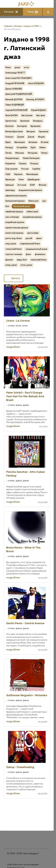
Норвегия (10, 164)
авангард (10, 190)
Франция (10, 179)
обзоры (18, 26)
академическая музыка (30, 190)
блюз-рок (34, 201)
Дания (31, 137)
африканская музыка (16, 196)
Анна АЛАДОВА (36, 83)
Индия (41, 137)
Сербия (36, 169)
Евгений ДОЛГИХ (14, 99)
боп (7, 206)
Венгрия (31, 132)
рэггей (29, 238)
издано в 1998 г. (32, 26)
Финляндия (32, 174)
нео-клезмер (12, 217)
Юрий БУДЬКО (39, 110)
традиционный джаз (36, 249)
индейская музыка (32, 217)
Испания (33, 142)
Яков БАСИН (12, 115)
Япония (42, 185)
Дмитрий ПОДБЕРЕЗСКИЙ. (19, 94)
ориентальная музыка (17, 228)
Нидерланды (12, 158)
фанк (28, 254)
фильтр (14, 278)
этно (26, 67)
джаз (17, 67)
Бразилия (35, 126)
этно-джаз (26, 265)
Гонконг (9, 137)
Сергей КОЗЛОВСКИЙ (16, 110)
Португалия (11, 169)
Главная (8, 26)
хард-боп (22, 260)
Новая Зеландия (31, 158)
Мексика (20, 153)
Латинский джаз (22, 206)
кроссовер (33, 233)
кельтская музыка (14, 233)
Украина (18, 174)
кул (44, 201)
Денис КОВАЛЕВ (14, 89)
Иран (8, 142)
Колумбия (22, 147)
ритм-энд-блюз (14, 238)
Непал (44, 153)
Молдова (33, 153)
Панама (23, 164)
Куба (33, 147)
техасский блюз (14, 249)
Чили (21, 179)
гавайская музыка (14, 212)
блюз (8, 67)
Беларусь (38, 121)
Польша (34, 164)
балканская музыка (15, 201)
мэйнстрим (32, 212)
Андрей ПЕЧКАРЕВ (15, 83)
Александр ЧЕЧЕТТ (15, 73)
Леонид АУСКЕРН (35, 99)
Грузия (21, 137)
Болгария (22, 126)
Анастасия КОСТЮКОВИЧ (18, 78)
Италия (45, 142)
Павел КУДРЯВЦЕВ (15, 105)
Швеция (9, 185)
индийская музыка (15, 222)
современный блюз (30, 244)
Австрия (41, 115)
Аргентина (11, 121)
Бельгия (9, 126)
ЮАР (32, 185)
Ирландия (20, 142)
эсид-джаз (11, 265)
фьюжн (9, 260)
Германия (43, 132)
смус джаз (11, 244)
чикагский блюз (38, 260)
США (8, 174)
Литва (8, 153)
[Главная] (27, 4)
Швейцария (33, 179)
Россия (25, 169)
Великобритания (14, 132)
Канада (9, 147)
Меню (33, 12)
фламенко (40, 254)
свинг (39, 238)
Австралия (27, 115)
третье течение (14, 254)
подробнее (13, 347)
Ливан (42, 147)
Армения (25, 121)
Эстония (22, 185)
